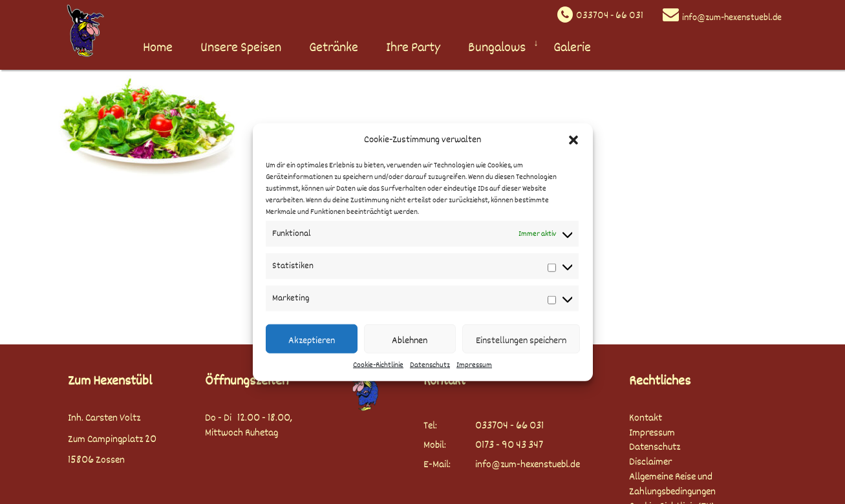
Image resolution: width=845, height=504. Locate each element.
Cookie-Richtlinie (378, 365)
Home (158, 47)
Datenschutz (430, 365)
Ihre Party (413, 47)
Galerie (572, 47)
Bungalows (497, 47)
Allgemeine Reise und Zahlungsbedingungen (672, 485)
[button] (573, 140)
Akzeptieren (312, 341)
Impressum (474, 365)
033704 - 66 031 (610, 16)
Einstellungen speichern (521, 341)
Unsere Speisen (241, 47)
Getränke (334, 47)
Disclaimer (650, 462)
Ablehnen (410, 341)
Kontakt (646, 418)
